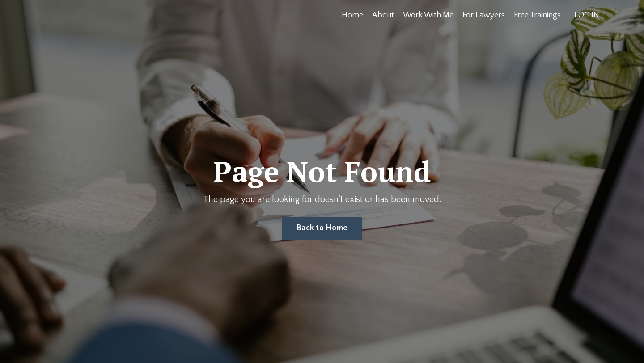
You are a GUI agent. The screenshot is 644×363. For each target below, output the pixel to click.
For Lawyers (484, 15)
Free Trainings (537, 15)
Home (352, 15)
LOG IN (587, 15)
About (383, 15)
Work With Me (428, 15)
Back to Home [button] (322, 228)
